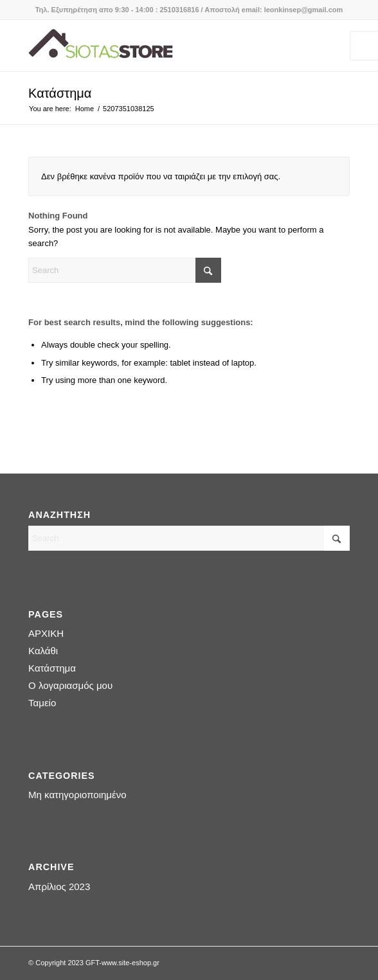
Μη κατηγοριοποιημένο (77, 795)
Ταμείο (42, 703)
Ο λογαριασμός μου (70, 685)
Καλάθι (43, 651)
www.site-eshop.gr (130, 963)
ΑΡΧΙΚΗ (46, 633)
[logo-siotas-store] (157, 46)
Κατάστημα (60, 93)
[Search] (125, 270)
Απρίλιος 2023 (59, 886)
